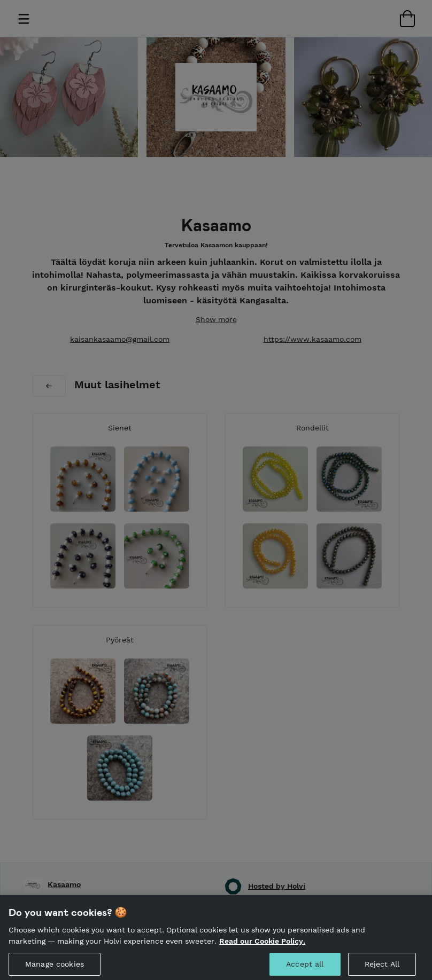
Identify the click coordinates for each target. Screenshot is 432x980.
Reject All (382, 968)
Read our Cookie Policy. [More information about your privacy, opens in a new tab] (262, 945)
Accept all (305, 968)
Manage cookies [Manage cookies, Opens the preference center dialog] (55, 968)
